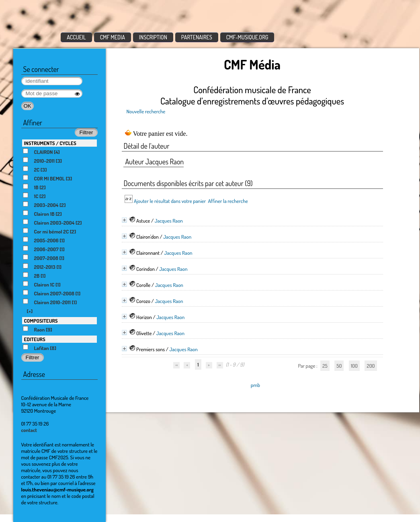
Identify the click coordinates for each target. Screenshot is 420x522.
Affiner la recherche (228, 201)
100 (354, 366)
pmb (255, 385)
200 (371, 366)
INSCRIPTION (153, 37)
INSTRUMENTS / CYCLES (50, 143)
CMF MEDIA (113, 37)
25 (325, 366)
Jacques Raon (169, 221)
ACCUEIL (76, 37)
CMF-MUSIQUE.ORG (247, 37)
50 (339, 366)
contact (29, 430)
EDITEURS (35, 339)
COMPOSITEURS (41, 321)
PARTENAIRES (197, 37)
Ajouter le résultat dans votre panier (170, 201)
